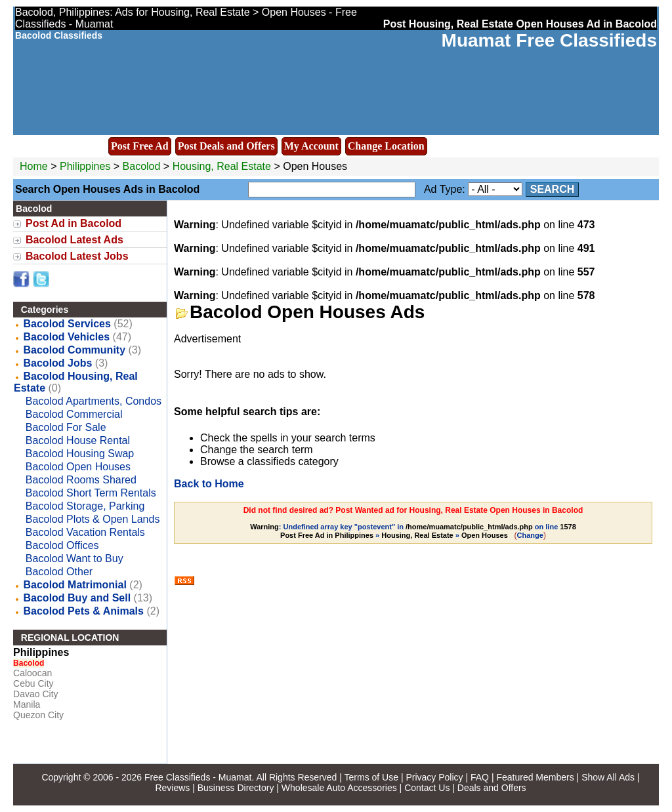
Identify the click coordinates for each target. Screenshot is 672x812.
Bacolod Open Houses (78, 467)
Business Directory (236, 788)
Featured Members (535, 777)
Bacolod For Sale (66, 427)
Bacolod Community (75, 350)
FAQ (480, 777)
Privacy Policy (434, 777)
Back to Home (209, 484)
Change (530, 535)
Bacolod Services (67, 324)
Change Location (386, 146)
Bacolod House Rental (78, 440)
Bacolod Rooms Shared (81, 480)
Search (553, 189)
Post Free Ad (140, 146)
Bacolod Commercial (74, 414)
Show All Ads (608, 777)
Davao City (35, 694)
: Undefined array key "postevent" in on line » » (413, 531)
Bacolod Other (59, 572)
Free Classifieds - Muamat (198, 777)
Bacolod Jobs (58, 363)
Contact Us (427, 788)
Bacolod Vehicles (67, 337)
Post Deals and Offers (226, 146)
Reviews (172, 788)
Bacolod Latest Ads (74, 240)
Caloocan (32, 673)
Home (34, 166)
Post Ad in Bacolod (73, 223)
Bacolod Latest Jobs (77, 256)
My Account (311, 146)
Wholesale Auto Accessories (339, 788)
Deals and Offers (492, 788)
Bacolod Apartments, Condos (94, 401)
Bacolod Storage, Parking (85, 506)
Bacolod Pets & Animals (84, 611)
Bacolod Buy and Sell (77, 598)
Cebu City (33, 683)
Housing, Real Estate (222, 166)
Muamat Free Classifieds (549, 40)
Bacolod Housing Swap (80, 454)
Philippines (85, 166)
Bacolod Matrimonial (75, 585)
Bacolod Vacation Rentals (85, 532)
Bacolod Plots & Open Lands (93, 519)
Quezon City (38, 715)
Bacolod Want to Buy (74, 558)
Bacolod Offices (62, 545)
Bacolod (143, 166)
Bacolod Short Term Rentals (91, 493)
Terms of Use (371, 777)
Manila (27, 704)
